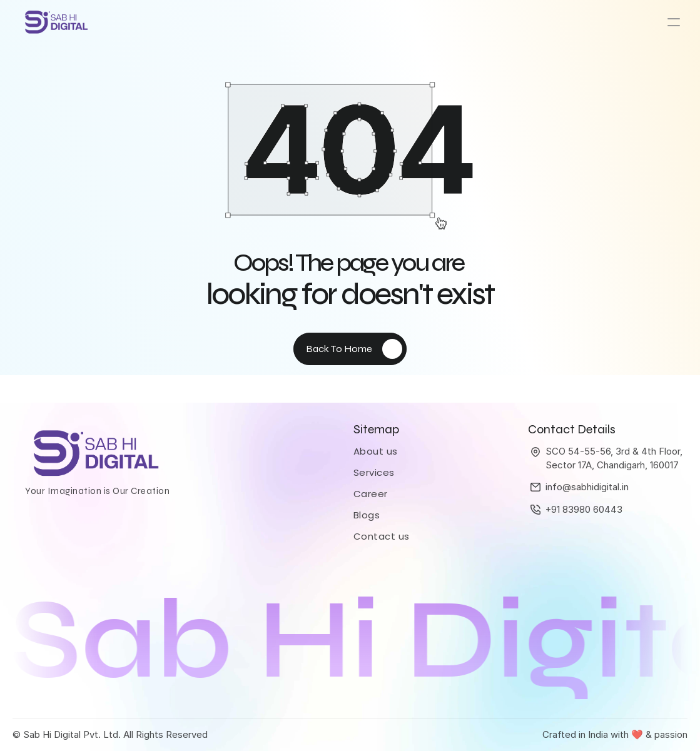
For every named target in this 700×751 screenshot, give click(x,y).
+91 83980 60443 (584, 509)
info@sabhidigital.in (587, 487)
